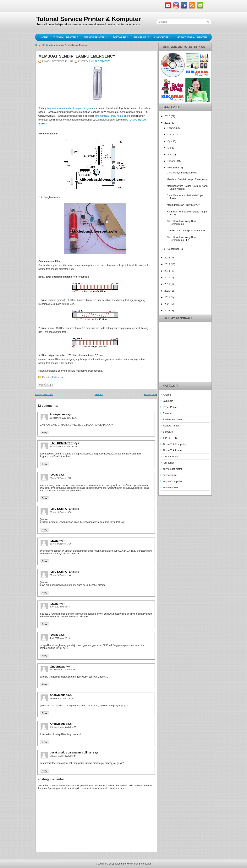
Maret (171, 135)
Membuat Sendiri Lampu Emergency (77, 56)
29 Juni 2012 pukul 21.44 (61, 575)
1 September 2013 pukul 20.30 (63, 727)
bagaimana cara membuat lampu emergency (70, 108)
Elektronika (48, 45)
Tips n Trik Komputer (174, 444)
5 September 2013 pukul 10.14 (63, 756)
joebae (54, 475)
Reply (45, 433)
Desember (174, 249)
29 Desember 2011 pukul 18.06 (63, 418)
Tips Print (143, 36)
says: (69, 414)
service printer (171, 487)
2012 (168, 258)
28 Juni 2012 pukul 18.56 (61, 512)
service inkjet (170, 475)
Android (167, 395)
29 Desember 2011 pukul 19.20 (63, 447)
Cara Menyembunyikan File (182, 173)
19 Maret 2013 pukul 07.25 (61, 699)
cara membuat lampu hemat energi (113, 116)
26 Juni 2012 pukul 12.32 (61, 478)
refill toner (168, 463)
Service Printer (97, 36)
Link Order (164, 36)
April (170, 141)
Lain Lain (168, 401)
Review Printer (171, 426)
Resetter (168, 413)
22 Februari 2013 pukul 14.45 (62, 670)
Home (44, 37)
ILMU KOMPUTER (61, 443)
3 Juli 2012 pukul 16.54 (60, 607)
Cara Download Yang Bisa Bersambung (181, 223)
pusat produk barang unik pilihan (71, 752)
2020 (168, 291)
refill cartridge (170, 457)
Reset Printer (170, 407)
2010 (168, 116)
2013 (168, 264)
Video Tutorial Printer (192, 37)
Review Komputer (173, 419)
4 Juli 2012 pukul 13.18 (60, 638)
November (174, 168)
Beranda (99, 394)
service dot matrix (173, 469)
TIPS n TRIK (170, 438)
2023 (168, 310)
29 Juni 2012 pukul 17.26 (61, 544)
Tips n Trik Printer (173, 450)
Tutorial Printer (67, 36)
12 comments (103, 61)
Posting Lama (150, 394)
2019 (168, 284)
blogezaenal (58, 666)
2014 (168, 271)
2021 (168, 297)
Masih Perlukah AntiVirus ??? (183, 205)
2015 (168, 277)
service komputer (172, 481)
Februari (173, 128)
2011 (168, 123)
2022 (168, 304)
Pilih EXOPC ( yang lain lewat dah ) (186, 231)
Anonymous (58, 414)
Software (122, 36)
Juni (170, 154)
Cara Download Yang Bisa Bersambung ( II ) (181, 239)
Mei (170, 148)
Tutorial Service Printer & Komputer (89, 19)
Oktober (172, 161)
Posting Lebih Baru (44, 394)
